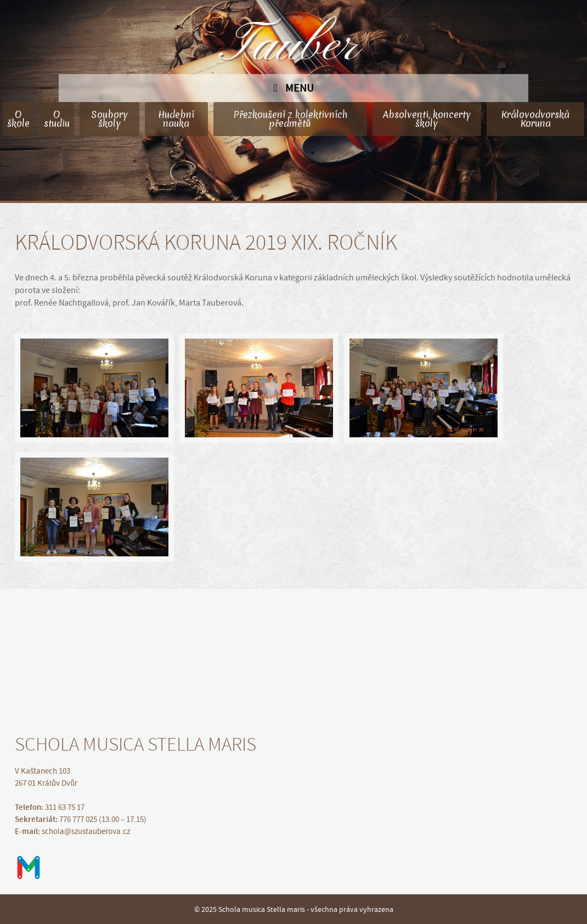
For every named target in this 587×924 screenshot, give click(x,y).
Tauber (293, 47)
